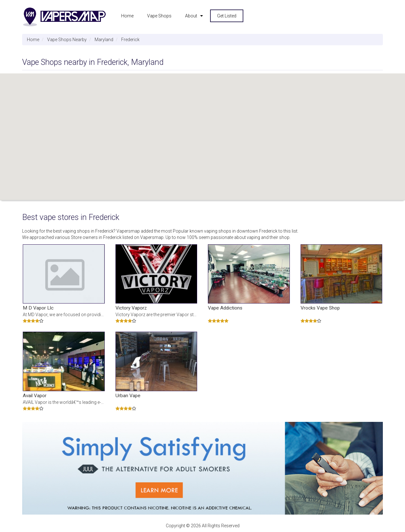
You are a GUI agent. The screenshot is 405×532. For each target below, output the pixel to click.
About (191, 16)
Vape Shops (159, 16)
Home (127, 16)
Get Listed (227, 16)
